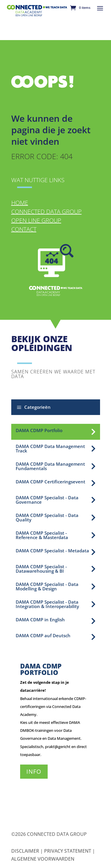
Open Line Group (36, 220)
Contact (24, 229)
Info (34, 771)
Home (20, 203)
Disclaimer (25, 851)
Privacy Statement (68, 851)
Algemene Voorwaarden (43, 859)
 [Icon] (93, 432)
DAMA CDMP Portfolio (41, 669)
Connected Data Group (46, 211)
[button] (56, 407)
